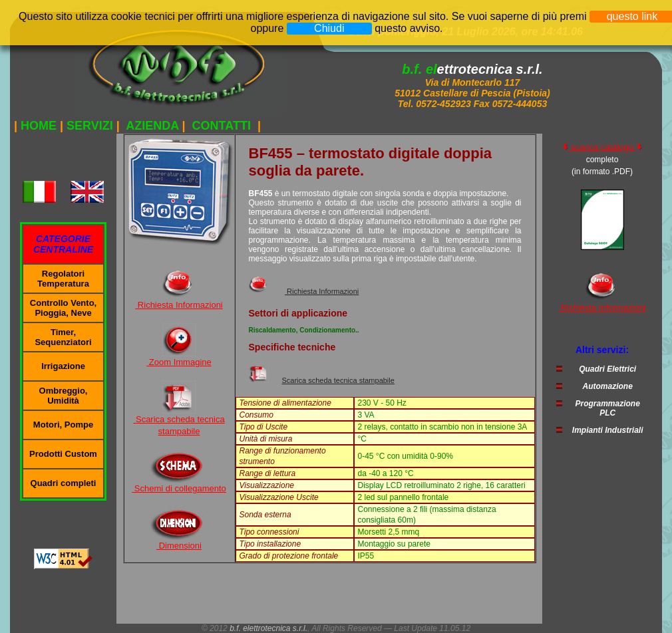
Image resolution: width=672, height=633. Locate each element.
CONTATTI (222, 126)
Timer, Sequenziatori (63, 337)
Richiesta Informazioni (179, 305)
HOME (39, 126)
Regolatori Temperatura (63, 279)
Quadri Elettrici (607, 369)
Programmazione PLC (607, 408)
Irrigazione (63, 366)
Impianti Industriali (608, 430)
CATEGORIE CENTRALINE (63, 244)
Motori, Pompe (63, 425)
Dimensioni (179, 546)
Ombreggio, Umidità (64, 396)
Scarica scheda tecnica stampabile (338, 380)
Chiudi (329, 28)
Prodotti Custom (63, 454)
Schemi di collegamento (179, 488)
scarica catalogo (602, 147)
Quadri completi (64, 483)
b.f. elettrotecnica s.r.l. (268, 628)
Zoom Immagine (179, 362)
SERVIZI (90, 126)
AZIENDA (153, 126)
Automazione (607, 386)
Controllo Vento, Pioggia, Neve (63, 308)
